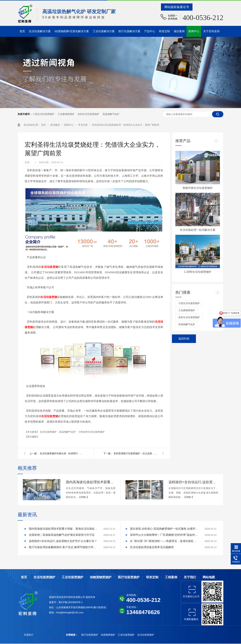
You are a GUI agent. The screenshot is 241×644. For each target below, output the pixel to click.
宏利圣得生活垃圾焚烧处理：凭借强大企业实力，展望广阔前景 (126, 125)
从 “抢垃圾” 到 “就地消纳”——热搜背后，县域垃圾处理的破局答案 (164, 541)
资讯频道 (55, 125)
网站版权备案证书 (177, 7)
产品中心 (150, 31)
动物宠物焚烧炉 (101, 577)
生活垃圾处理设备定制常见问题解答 (152, 547)
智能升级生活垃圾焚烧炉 (198, 188)
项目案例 (179, 31)
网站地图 (209, 577)
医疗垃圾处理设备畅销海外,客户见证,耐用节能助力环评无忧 (63, 547)
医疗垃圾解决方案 (129, 31)
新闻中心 (194, 31)
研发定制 (164, 31)
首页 (22, 31)
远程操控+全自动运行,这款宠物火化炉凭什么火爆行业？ (193, 482)
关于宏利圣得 (211, 31)
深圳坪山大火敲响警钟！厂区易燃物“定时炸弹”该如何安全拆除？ (164, 535)
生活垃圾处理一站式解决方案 (198, 230)
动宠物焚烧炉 (108, 635)
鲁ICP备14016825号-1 (71, 602)
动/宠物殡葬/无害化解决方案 (72, 31)
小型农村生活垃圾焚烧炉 (91, 432)
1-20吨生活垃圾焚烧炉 (198, 272)
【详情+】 (84, 497)
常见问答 (83, 125)
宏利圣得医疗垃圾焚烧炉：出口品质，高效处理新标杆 (136, 453)
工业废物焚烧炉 (66, 114)
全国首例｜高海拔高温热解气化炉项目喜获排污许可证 (62, 535)
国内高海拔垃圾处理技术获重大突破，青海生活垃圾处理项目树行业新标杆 (91, 482)
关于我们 (190, 577)
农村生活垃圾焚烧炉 (88, 114)
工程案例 (171, 577)
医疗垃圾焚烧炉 (129, 577)
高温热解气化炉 (111, 114)
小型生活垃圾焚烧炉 (44, 114)
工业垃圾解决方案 (104, 31)
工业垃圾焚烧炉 (73, 577)
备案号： (54, 602)
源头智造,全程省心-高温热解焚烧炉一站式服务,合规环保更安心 (164, 529)
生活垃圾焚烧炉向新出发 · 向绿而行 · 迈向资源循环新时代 (62, 453)
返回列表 (184, 339)
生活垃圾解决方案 (40, 31)
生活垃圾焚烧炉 (49, 432)
